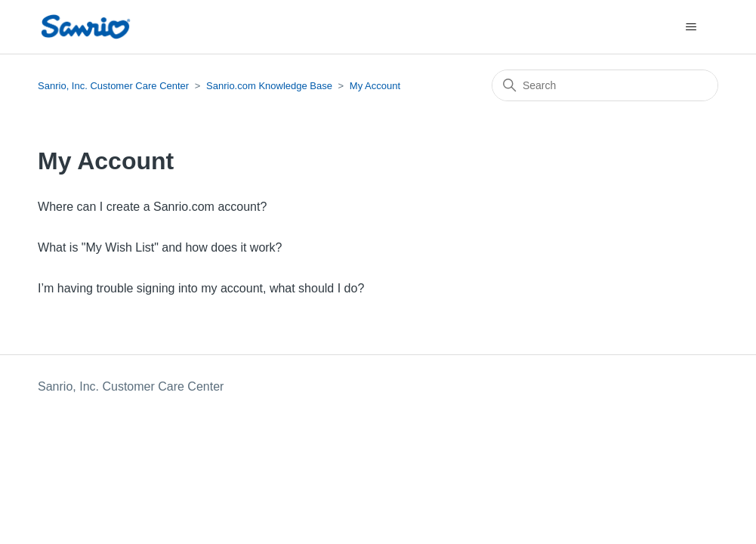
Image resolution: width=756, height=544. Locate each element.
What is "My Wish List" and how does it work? (160, 247)
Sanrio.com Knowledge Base (269, 86)
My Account (375, 86)
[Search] (605, 85)
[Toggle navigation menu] (691, 27)
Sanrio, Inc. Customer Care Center (113, 86)
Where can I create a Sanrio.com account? (152, 207)
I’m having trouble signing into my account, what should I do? (201, 288)
